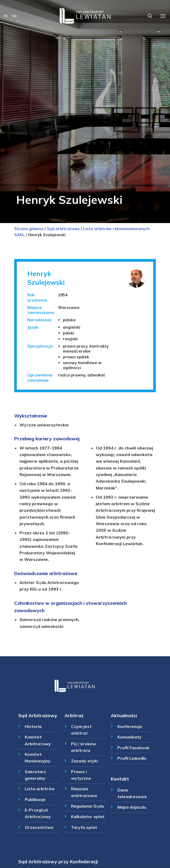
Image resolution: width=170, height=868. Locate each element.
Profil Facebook (133, 748)
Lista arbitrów (40, 789)
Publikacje (35, 799)
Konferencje (130, 726)
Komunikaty (129, 737)
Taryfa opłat (84, 827)
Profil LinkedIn (132, 758)
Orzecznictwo (39, 827)
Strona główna (29, 229)
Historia (33, 726)
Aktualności (124, 715)
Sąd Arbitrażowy (38, 715)
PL (6, 16)
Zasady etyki (84, 761)
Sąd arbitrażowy (63, 229)
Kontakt (120, 779)
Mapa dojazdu (132, 807)
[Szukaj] (150, 16)
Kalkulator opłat (88, 817)
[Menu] (163, 16)
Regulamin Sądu (87, 806)
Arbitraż (74, 715)
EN (14, 16)
